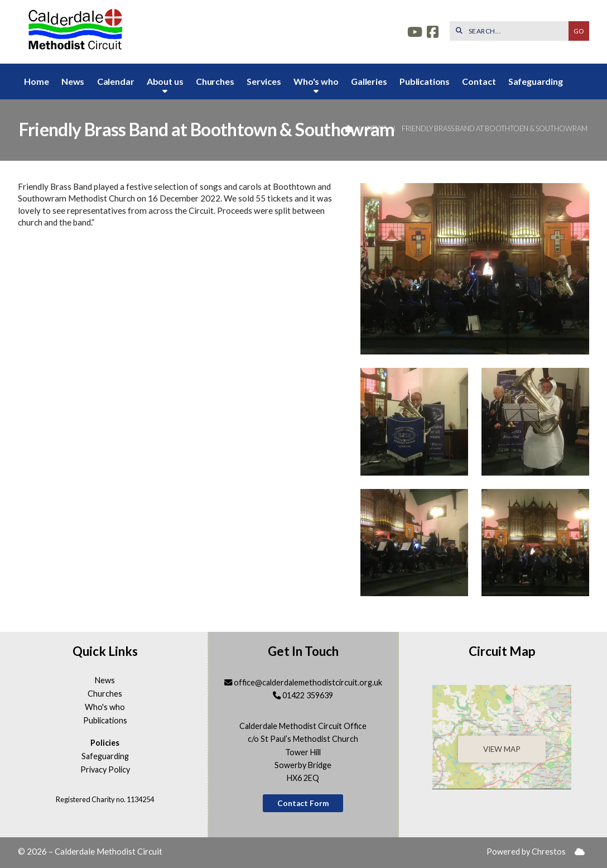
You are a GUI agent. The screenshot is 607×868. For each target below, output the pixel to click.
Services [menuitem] (264, 81)
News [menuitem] (73, 81)
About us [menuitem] (165, 81)
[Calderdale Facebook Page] (433, 33)
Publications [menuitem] (425, 81)
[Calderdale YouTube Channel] (415, 33)
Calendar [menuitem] (116, 81)
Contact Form (303, 803)
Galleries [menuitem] (369, 81)
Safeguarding (105, 756)
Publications (105, 721)
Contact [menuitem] (479, 81)
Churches (105, 694)
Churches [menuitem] (215, 81)
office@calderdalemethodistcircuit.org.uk (308, 682)
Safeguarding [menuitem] (536, 81)
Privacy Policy (105, 770)
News (377, 128)
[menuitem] (580, 852)
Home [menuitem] (36, 81)
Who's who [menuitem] (316, 81)
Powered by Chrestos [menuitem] (526, 852)
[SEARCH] (512, 31)
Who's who (105, 707)
